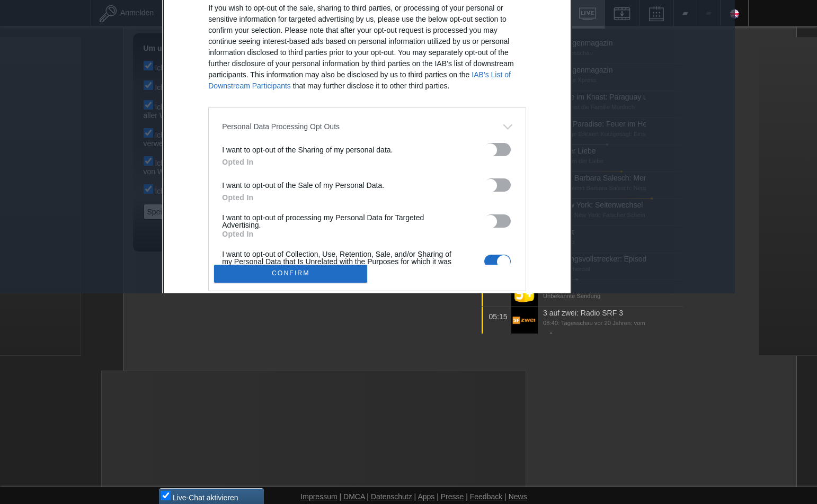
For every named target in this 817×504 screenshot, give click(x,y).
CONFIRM (331, 376)
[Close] (591, 85)
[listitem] (407, 229)
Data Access (409, 413)
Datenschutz (467, 413)
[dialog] (407, 249)
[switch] (538, 252)
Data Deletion (349, 413)
